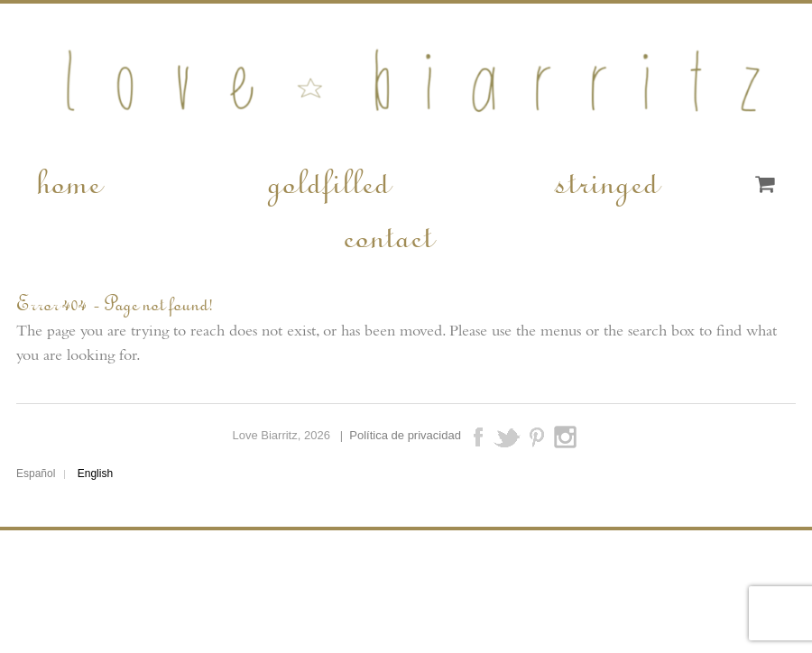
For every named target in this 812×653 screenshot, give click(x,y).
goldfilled (328, 180)
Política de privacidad (405, 436)
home (68, 180)
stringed (606, 180)
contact (387, 235)
